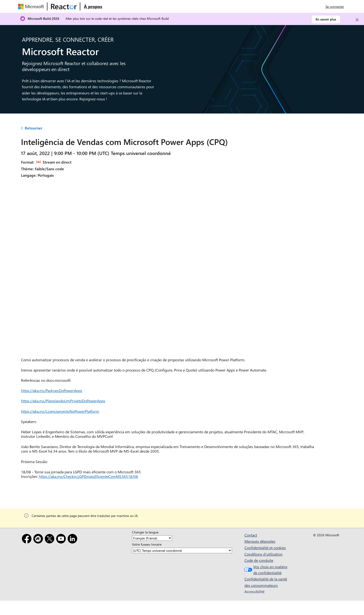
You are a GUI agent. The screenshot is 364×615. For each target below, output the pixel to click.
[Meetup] (39, 540)
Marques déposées (260, 541)
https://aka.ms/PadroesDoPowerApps (52, 390)
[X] (51, 540)
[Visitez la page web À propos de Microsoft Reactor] (93, 6)
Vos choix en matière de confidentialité (265, 570)
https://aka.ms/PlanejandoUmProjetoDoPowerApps (63, 401)
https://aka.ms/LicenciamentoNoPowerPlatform (60, 411)
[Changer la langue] (152, 538)
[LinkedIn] (73, 540)
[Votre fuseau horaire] (182, 550)
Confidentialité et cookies (265, 548)
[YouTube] (62, 540)
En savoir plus (326, 19)
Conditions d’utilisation (263, 554)
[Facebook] (28, 540)
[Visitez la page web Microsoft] (32, 6)
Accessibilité (254, 592)
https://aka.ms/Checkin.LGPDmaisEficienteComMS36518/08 (88, 476)
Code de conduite (259, 560)
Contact (251, 535)
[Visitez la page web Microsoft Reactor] (64, 6)
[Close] (357, 20)
